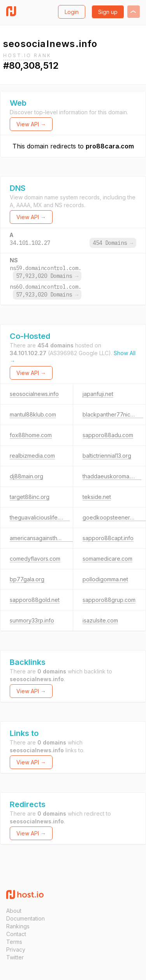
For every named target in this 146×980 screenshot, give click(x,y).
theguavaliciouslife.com (40, 517)
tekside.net (97, 497)
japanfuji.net (98, 394)
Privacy (16, 949)
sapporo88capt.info (108, 538)
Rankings (18, 926)
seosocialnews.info (34, 394)
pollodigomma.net (105, 579)
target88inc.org (30, 497)
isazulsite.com (100, 620)
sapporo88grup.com (109, 600)
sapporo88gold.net (35, 600)
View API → (31, 124)
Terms (14, 942)
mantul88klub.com (33, 414)
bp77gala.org (27, 579)
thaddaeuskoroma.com (112, 476)
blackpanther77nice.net (113, 414)
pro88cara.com (110, 146)
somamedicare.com (107, 559)
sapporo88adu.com (108, 435)
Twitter (15, 957)
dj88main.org (26, 476)
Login (72, 12)
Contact (16, 934)
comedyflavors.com (35, 559)
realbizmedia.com (32, 456)
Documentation (26, 918)
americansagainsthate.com (44, 538)
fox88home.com (31, 435)
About (14, 911)
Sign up (108, 12)
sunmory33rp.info (32, 620)
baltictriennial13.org (107, 456)
